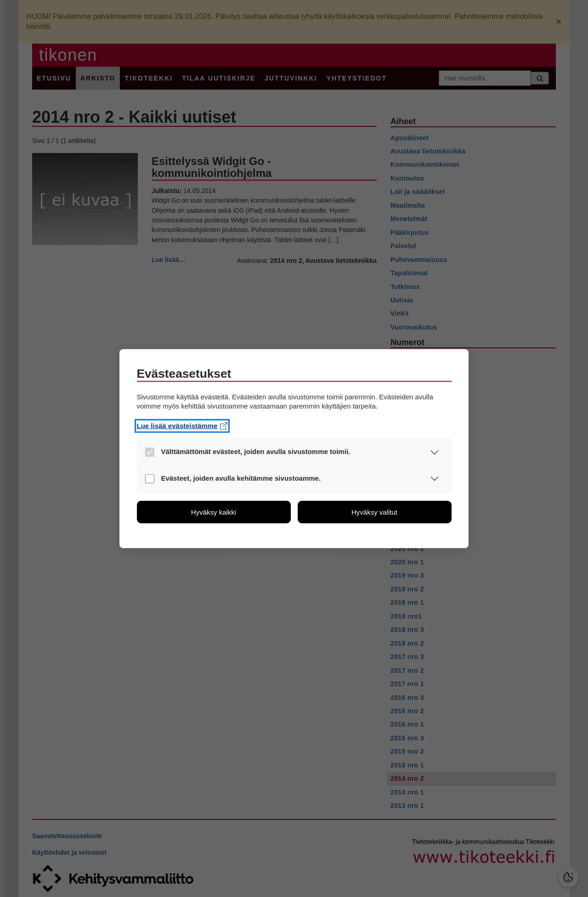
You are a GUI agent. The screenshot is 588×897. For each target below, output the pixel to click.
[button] (435, 452)
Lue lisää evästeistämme (182, 426)
